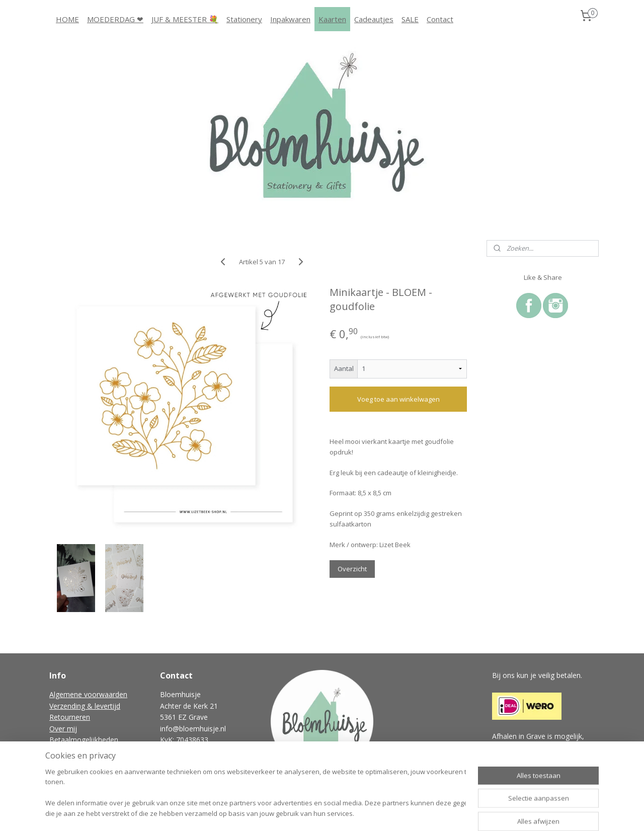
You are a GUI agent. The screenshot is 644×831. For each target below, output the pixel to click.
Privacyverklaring (76, 751)
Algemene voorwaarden (88, 694)
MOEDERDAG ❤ (115, 19)
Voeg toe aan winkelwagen (398, 399)
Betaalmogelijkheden (84, 740)
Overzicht (352, 569)
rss (303, 813)
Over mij (63, 729)
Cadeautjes (374, 19)
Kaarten (332, 19)
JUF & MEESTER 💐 (185, 19)
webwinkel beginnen (342, 813)
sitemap (282, 813)
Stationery (244, 19)
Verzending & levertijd (85, 706)
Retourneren (70, 717)
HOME (67, 19)
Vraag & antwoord (79, 762)
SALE (410, 19)
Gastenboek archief (81, 773)
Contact (440, 19)
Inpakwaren (290, 19)
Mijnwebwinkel (429, 813)
